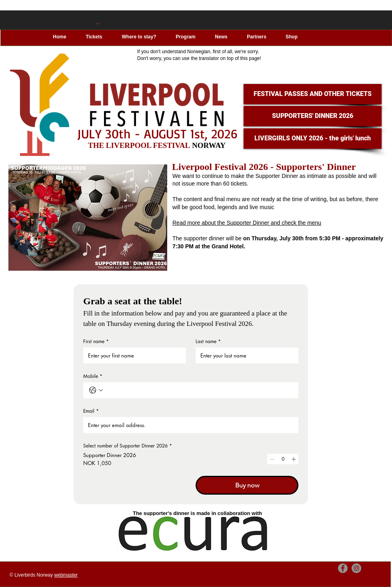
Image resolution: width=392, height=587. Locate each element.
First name (96, 341)
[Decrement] (272, 459)
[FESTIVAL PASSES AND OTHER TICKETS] (313, 94)
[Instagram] (356, 568)
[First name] (132, 355)
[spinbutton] (283, 459)
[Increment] (294, 459)
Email (91, 411)
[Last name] (245, 355)
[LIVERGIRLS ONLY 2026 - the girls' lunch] (313, 139)
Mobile (93, 376)
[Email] (188, 425)
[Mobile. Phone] (199, 390)
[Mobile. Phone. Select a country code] (96, 390)
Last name (208, 341)
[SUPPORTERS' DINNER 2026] (313, 116)
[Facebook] (343, 568)
